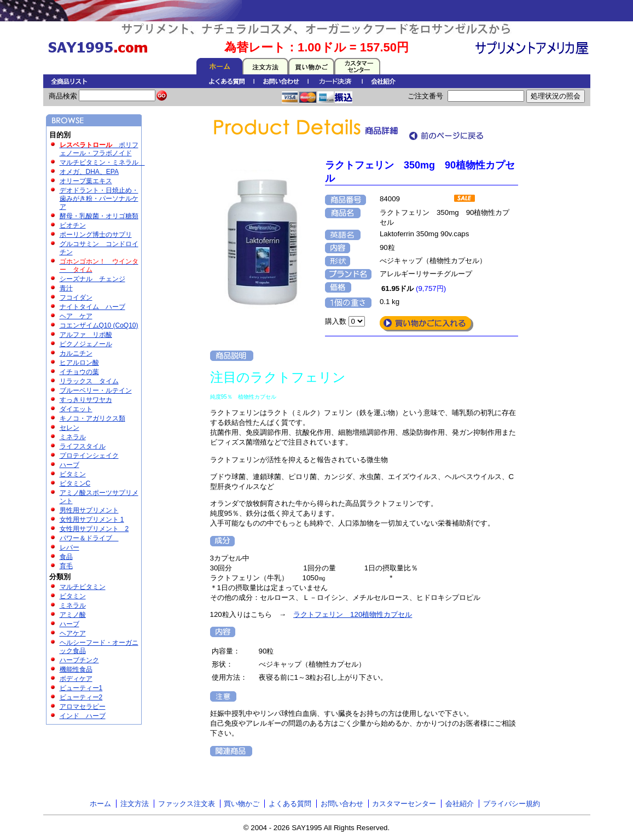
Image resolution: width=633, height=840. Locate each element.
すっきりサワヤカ (86, 400)
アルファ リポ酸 (86, 335)
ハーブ (69, 465)
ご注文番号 (426, 96)
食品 (66, 557)
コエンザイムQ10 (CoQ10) (99, 325)
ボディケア (76, 679)
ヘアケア (73, 633)
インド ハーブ (83, 716)
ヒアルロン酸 (79, 363)
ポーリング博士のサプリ (96, 235)
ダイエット (76, 409)
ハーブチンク (79, 660)
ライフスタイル (83, 446)
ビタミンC (75, 483)
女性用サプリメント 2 (94, 529)
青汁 (66, 288)
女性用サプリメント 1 (92, 520)
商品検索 (64, 96)
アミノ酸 (73, 615)
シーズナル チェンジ (92, 279)
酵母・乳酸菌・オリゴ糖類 (99, 216)
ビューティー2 (81, 697)
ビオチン (73, 225)
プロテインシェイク (89, 456)
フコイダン (76, 297)
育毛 (66, 566)
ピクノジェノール (86, 344)
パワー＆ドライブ (89, 538)
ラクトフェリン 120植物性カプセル (353, 614)
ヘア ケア (76, 316)
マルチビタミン (83, 587)
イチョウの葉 (79, 372)
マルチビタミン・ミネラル (102, 162)
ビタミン (73, 474)
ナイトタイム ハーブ (92, 307)
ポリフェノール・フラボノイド (99, 149)
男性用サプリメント (89, 510)
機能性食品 (76, 669)
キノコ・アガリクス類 (92, 418)
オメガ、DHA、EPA (89, 172)
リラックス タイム (89, 381)
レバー (69, 547)
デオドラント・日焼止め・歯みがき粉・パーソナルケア (99, 199)
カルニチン (76, 353)
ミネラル (73, 437)
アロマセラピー (83, 707)
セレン (69, 428)
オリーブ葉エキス (86, 181)
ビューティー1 (81, 688)
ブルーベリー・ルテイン (96, 390)
